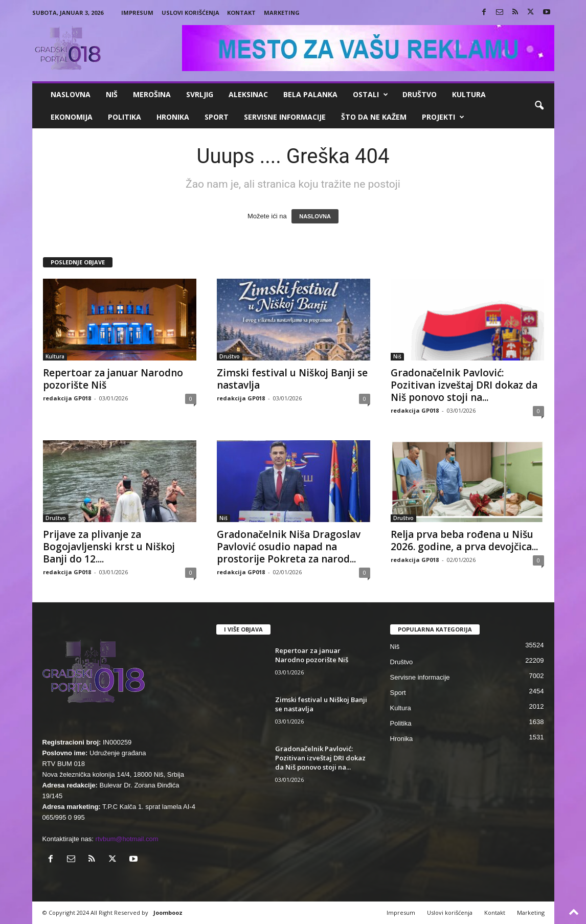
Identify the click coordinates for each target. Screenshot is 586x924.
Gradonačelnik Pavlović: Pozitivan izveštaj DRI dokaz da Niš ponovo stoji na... (464, 385)
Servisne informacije (285, 117)
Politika (125, 117)
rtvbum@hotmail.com (127, 839)
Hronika (173, 117)
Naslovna (71, 94)
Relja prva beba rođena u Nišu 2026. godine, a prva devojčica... (464, 540)
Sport (217, 117)
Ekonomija (72, 117)
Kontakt (241, 13)
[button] (539, 106)
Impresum (137, 13)
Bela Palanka (310, 94)
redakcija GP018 (67, 398)
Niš (112, 94)
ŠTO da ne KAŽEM (374, 117)
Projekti (443, 117)
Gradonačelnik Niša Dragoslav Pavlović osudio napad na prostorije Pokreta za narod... (289, 547)
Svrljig (200, 94)
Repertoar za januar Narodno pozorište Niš (113, 379)
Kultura (469, 94)
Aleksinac (248, 94)
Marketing (282, 13)
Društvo (420, 94)
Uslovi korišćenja (190, 13)
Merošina (152, 94)
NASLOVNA (315, 216)
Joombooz (168, 912)
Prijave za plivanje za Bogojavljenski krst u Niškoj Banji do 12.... (109, 547)
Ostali (370, 95)
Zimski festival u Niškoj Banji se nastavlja (292, 379)
